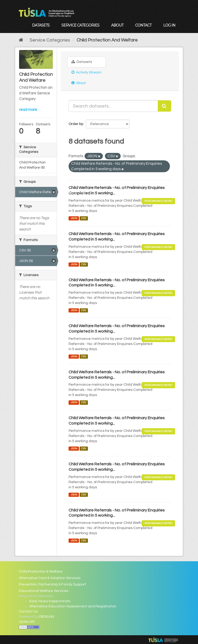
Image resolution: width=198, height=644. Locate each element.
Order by (76, 124)
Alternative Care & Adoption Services (50, 578)
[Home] (21, 40)
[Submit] (164, 106)
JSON (74, 218)
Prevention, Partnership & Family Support (52, 584)
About (117, 25)
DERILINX (47, 617)
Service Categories (80, 25)
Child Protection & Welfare (41, 572)
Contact (143, 25)
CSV (84, 218)
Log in (169, 25)
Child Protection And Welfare (107, 40)
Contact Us (28, 612)
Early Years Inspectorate (50, 601)
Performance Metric (158, 201)
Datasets (41, 25)
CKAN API (27, 622)
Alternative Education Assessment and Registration (73, 606)
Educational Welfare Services (44, 591)
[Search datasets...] (113, 106)
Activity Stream (86, 72)
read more (28, 110)
